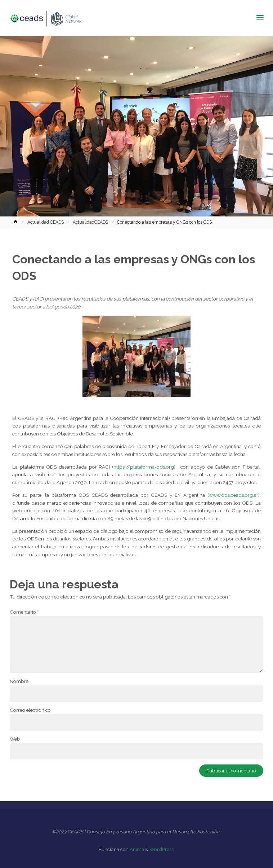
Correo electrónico (30, 710)
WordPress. (162, 849)
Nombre (19, 681)
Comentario (24, 612)
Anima (136, 849)
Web (15, 739)
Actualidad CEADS (46, 222)
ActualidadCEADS (90, 222)
